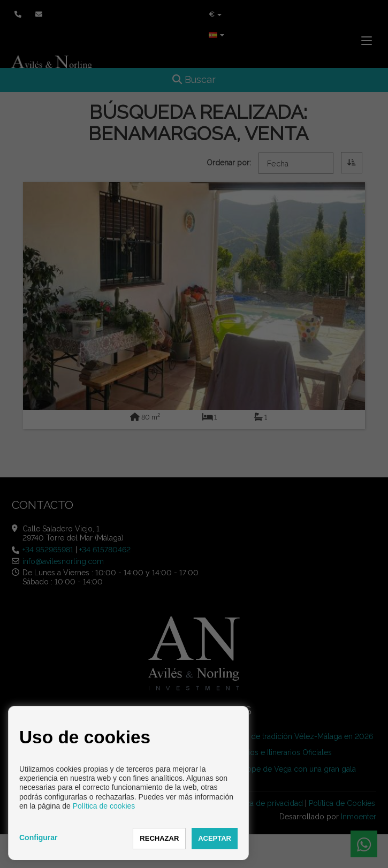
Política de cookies (104, 806)
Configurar (39, 837)
